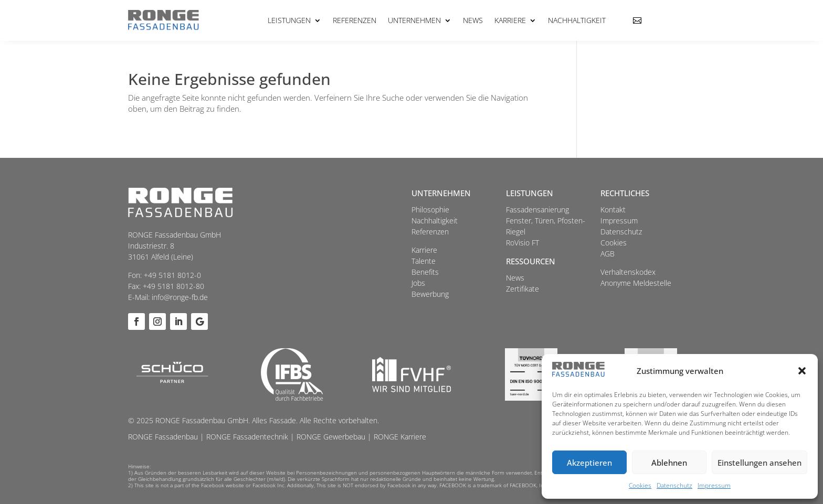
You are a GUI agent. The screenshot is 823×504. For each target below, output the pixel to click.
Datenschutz (674, 485)
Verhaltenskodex (628, 272)
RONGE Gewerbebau (331, 437)
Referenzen (355, 20)
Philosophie (430, 210)
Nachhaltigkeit (577, 20)
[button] (802, 371)
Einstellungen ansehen (759, 463)
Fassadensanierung (537, 210)
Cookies (640, 485)
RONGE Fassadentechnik (247, 437)
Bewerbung (430, 294)
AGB (608, 254)
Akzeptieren (589, 463)
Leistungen (289, 20)
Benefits (425, 272)
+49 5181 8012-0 (172, 275)
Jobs (418, 283)
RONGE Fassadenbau (163, 437)
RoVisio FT (523, 243)
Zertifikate (523, 289)
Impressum (714, 485)
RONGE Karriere (400, 437)
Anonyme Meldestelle (636, 283)
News (473, 20)
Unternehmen (414, 20)
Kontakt (613, 210)
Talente (424, 261)
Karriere (510, 20)
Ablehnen (669, 463)
